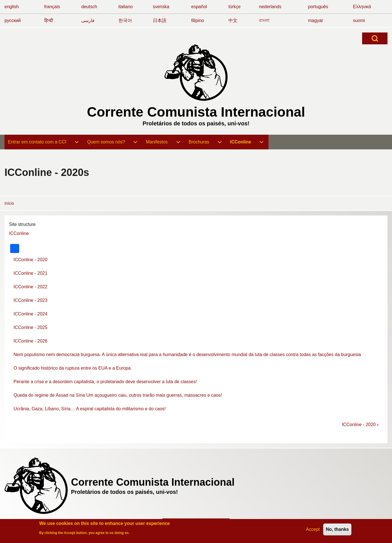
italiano (126, 7)
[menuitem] (37, 142)
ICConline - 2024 (30, 314)
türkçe (235, 7)
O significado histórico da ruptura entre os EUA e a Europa (72, 368)
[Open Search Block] (375, 38)
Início (9, 203)
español (199, 7)
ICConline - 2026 (30, 341)
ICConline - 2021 (30, 273)
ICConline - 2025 (30, 327)
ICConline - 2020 (30, 260)
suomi (359, 20)
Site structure (22, 224)
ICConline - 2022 (30, 287)
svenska (161, 7)
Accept (313, 530)
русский (13, 20)
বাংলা (264, 20)
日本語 (160, 20)
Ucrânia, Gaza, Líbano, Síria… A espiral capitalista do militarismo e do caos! (90, 409)
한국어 (125, 20)
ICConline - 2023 (30, 300)
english (12, 7)
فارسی (88, 20)
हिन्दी (49, 20)
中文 (233, 20)
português (318, 7)
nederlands (270, 7)
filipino (198, 20)
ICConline (19, 233)
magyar (315, 20)
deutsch (89, 7)
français (52, 7)
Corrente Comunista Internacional (196, 112)
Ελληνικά (362, 7)
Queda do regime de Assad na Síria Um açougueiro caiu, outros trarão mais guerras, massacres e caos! (118, 395)
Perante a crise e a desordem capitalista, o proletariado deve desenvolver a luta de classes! (105, 382)
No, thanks (337, 530)
